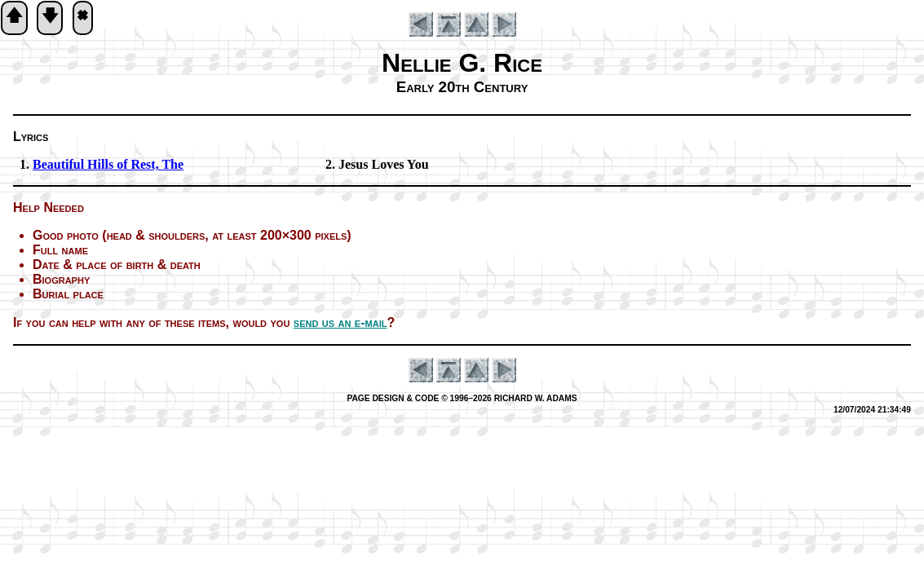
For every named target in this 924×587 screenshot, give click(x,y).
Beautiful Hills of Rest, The (108, 164)
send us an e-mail (340, 322)
